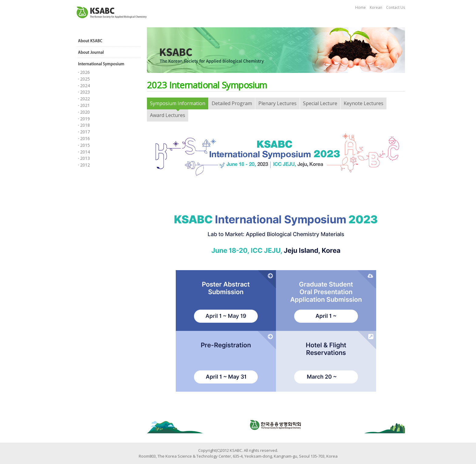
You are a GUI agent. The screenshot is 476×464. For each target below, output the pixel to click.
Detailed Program (232, 103)
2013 (85, 158)
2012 (85, 165)
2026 (85, 72)
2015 (85, 145)
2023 (85, 92)
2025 (85, 79)
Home (360, 7)
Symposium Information (178, 103)
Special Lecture (320, 103)
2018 (85, 125)
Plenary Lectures (277, 103)
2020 (85, 112)
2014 (85, 152)
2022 (85, 99)
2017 (85, 132)
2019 (85, 119)
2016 (85, 138)
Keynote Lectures (364, 103)
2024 (85, 86)
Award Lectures (168, 115)
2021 (85, 105)
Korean (376, 7)
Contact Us (396, 7)
